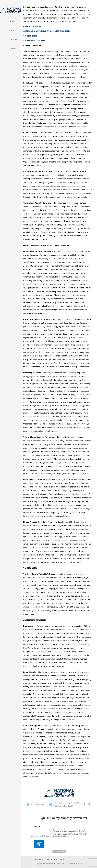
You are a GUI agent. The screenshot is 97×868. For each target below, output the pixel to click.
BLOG (55, 860)
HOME (36, 860)
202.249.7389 (33, 804)
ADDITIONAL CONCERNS (35, 41)
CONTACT (62, 860)
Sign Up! (39, 844)
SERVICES (49, 860)
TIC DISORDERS (30, 36)
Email (38, 827)
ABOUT (42, 860)
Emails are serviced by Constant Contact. (56, 836)
